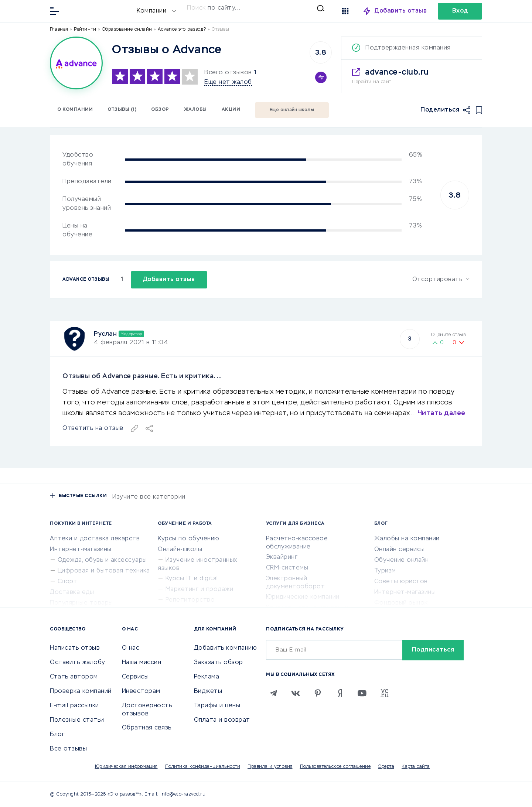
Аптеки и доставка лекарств (95, 539)
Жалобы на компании (407, 539)
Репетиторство (190, 600)
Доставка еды (72, 592)
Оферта (386, 767)
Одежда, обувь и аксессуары (102, 560)
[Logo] (76, 63)
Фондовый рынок (401, 603)
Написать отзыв (75, 648)
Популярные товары (81, 603)
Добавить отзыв (401, 11)
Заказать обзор (219, 663)
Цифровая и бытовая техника (104, 571)
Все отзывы (68, 749)
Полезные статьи (77, 720)
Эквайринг (282, 557)
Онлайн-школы (180, 550)
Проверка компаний (81, 691)
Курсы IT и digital (192, 579)
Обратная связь (147, 728)
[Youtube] (362, 693)
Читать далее (441, 413)
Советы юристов (401, 582)
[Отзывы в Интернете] (100, 11)
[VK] (296, 693)
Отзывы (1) (122, 110)
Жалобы (195, 110)
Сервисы (135, 677)
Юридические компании (303, 597)
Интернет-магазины (81, 550)
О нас (131, 648)
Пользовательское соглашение (335, 767)
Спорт (68, 582)
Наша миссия (142, 663)
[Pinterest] (318, 693)
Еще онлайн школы (292, 110)
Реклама (207, 677)
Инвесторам (141, 691)
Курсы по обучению (189, 539)
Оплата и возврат (222, 720)
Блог (57, 735)
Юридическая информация (126, 767)
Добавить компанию (226, 648)
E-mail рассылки (74, 706)
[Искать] (256, 8)
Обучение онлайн (402, 560)
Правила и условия (270, 767)
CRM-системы (287, 568)
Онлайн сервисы (400, 550)
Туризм (385, 571)
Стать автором (74, 677)
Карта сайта (416, 767)
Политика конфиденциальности (203, 767)
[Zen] (340, 693)
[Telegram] (273, 693)
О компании (75, 110)
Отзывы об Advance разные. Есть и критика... (142, 376)
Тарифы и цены (217, 706)
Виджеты (208, 691)
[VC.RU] (384, 693)
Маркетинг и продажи (199, 589)
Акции (231, 110)
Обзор (160, 110)
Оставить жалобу (78, 663)
